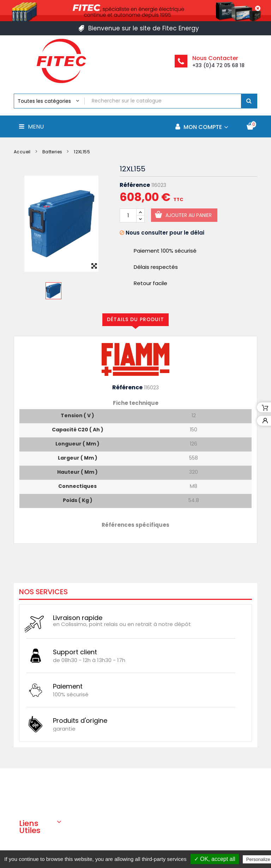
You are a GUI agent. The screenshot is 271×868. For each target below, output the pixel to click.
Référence (135, 185)
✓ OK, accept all (215, 859)
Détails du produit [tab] (135, 319)
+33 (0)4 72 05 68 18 (218, 65)
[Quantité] (128, 215)
